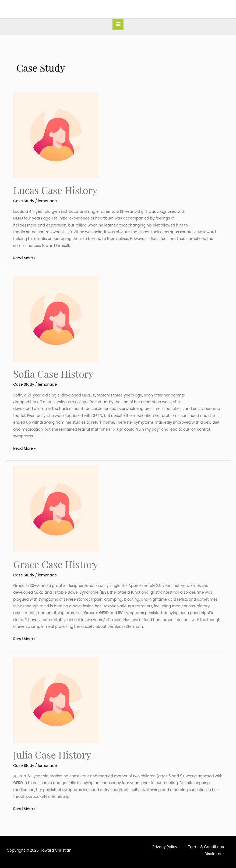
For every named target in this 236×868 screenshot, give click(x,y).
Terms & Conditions (206, 847)
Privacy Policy (165, 847)
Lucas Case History (55, 190)
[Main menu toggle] (118, 24)
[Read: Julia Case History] (56, 699)
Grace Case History (55, 564)
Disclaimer (214, 854)
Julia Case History (52, 754)
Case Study (24, 201)
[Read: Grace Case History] (56, 509)
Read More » (24, 258)
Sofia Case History (53, 374)
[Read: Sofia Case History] (56, 319)
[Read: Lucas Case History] (56, 135)
